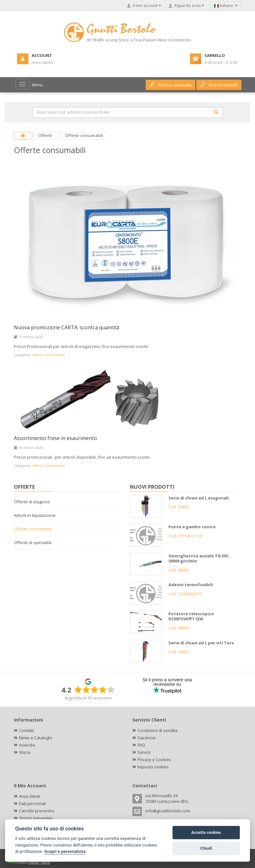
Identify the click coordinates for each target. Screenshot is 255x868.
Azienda (27, 745)
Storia (25, 752)
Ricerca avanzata (170, 85)
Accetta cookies (206, 832)
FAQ (141, 745)
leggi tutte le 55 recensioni (88, 698)
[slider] (94, 690)
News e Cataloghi (36, 738)
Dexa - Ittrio (39, 862)
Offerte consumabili (33, 529)
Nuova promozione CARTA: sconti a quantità (67, 327)
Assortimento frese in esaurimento (55, 438)
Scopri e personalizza (65, 851)
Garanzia (146, 738)
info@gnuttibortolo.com (168, 811)
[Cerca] (216, 112)
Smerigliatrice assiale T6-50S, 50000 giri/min (199, 558)
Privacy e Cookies (154, 759)
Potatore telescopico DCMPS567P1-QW (191, 616)
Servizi (144, 752)
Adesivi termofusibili (191, 585)
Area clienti (30, 796)
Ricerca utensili (219, 85)
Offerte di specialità (33, 542)
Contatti (26, 730)
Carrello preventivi (37, 811)
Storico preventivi (36, 818)
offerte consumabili (49, 355)
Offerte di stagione (32, 502)
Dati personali (32, 803)
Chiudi (206, 848)
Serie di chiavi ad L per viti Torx (201, 643)
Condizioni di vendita (158, 730)
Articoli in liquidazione (35, 515)
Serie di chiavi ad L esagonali (199, 498)
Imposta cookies (153, 767)
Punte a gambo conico (192, 527)
